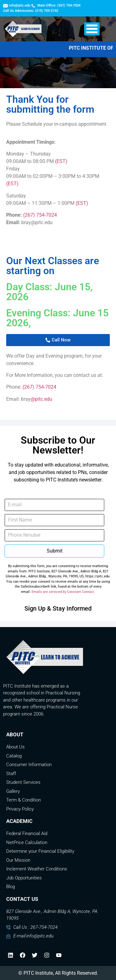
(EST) (61, 161)
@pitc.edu (41, 399)
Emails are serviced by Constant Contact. (63, 592)
